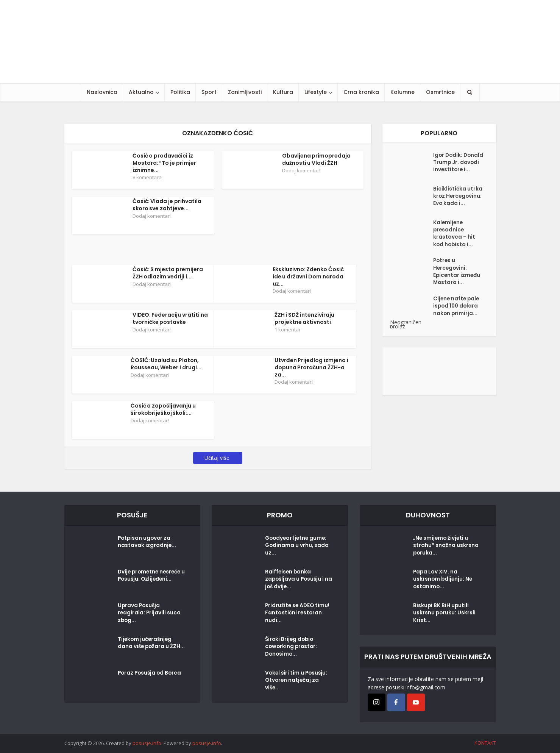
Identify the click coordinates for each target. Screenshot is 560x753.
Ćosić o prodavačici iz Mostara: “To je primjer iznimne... (165, 163)
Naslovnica (102, 92)
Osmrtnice (440, 92)
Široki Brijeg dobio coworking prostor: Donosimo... (292, 648)
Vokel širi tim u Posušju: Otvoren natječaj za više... (297, 681)
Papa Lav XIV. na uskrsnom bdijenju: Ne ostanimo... (443, 580)
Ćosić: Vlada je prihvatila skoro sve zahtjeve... (167, 205)
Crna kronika (361, 92)
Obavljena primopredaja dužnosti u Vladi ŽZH (317, 159)
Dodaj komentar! (301, 170)
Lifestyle (316, 92)
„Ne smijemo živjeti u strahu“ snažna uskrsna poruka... (446, 547)
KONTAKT (485, 743)
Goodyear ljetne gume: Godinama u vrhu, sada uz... (297, 547)
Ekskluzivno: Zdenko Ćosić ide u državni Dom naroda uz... (308, 277)
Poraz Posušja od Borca (151, 674)
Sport (209, 92)
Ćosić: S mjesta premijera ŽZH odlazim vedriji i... (168, 273)
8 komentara (147, 177)
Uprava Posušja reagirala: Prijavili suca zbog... (150, 614)
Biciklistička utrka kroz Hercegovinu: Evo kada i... (458, 203)
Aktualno (141, 92)
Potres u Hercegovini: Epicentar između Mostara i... (457, 280)
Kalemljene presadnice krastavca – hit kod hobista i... (454, 241)
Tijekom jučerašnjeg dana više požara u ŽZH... (146, 648)
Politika (180, 92)
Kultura (283, 92)
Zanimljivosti (245, 92)
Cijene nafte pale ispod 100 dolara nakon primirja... (457, 316)
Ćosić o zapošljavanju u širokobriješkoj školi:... (163, 409)
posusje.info (147, 743)
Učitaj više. (218, 458)
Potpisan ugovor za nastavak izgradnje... (147, 543)
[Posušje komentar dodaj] (439, 380)
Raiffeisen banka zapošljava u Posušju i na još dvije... (296, 580)
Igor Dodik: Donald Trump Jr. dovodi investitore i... (457, 167)
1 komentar (288, 330)
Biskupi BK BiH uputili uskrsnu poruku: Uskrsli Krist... (445, 614)
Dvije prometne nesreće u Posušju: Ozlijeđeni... (151, 576)
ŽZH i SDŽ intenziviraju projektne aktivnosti (305, 318)
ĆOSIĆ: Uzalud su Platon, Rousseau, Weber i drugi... (166, 364)
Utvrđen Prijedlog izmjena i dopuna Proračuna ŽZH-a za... (312, 367)
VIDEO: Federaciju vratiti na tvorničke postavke (170, 318)
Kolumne (402, 92)
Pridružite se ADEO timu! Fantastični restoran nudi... (298, 614)
